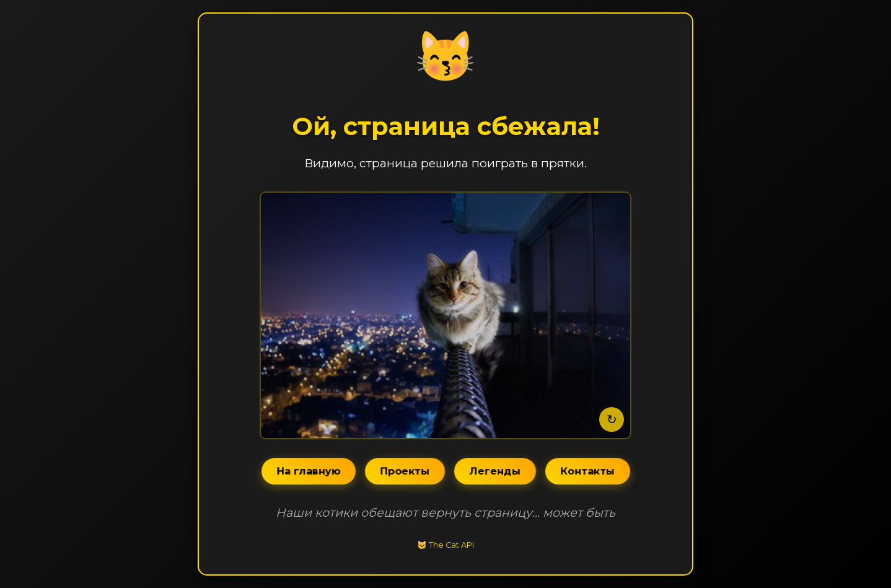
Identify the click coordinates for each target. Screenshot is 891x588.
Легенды (495, 471)
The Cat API (451, 545)
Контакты (587, 471)
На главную (308, 471)
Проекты (405, 471)
